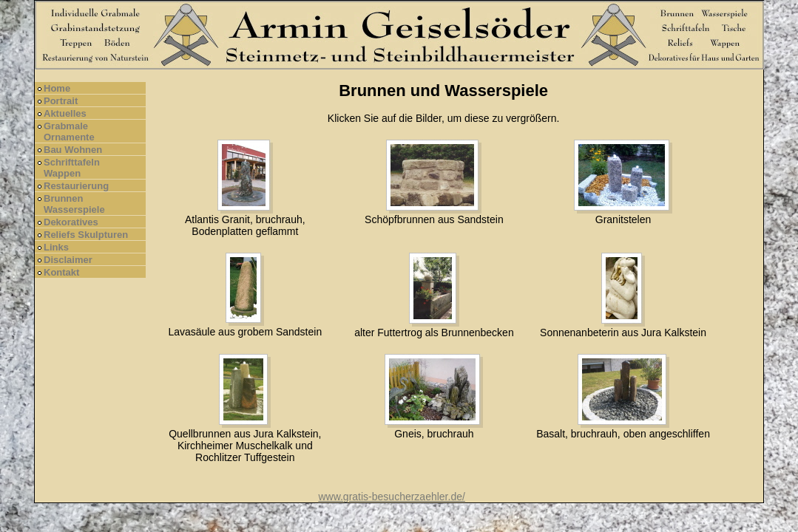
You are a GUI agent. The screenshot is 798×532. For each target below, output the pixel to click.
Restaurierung (76, 186)
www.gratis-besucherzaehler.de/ (391, 497)
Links (56, 247)
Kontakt (61, 272)
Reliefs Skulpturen (86, 235)
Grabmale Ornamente (69, 132)
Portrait (61, 101)
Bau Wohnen (73, 150)
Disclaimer (68, 260)
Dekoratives (71, 222)
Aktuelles (65, 113)
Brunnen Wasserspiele (74, 204)
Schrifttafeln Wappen (72, 168)
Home (57, 88)
